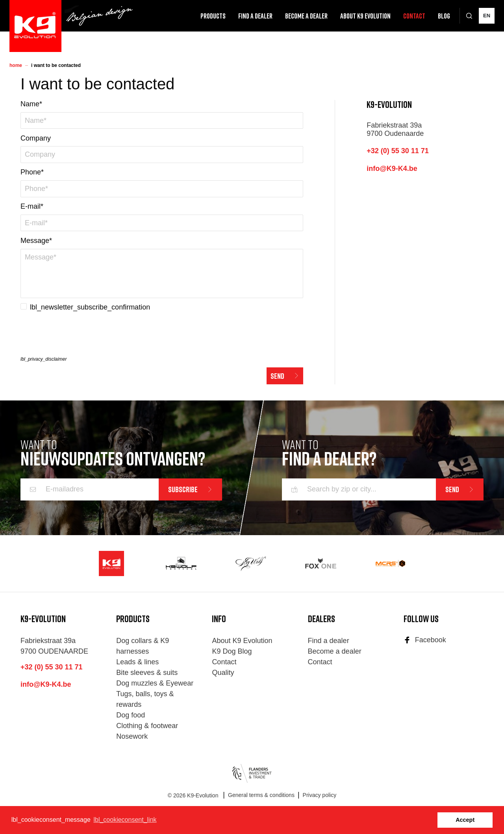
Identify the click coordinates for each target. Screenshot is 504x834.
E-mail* (32, 206)
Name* (31, 104)
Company (36, 138)
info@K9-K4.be (392, 169)
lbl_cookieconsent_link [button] (125, 820)
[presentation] (80, 336)
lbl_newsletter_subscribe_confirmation (90, 307)
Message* (36, 241)
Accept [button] (465, 820)
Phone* (32, 172)
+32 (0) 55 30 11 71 (398, 151)
